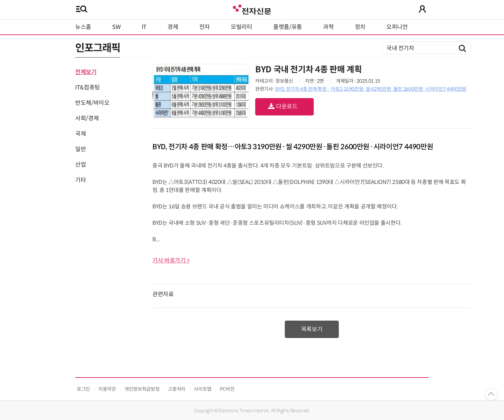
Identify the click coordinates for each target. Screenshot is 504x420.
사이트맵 (203, 389)
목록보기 (312, 329)
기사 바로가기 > (171, 260)
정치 (360, 27)
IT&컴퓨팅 (88, 87)
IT (144, 27)
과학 (328, 27)
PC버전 (227, 389)
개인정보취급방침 (142, 389)
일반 (81, 149)
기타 (81, 180)
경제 (173, 27)
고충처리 (177, 389)
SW (116, 27)
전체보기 (86, 72)
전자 (205, 27)
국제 (81, 134)
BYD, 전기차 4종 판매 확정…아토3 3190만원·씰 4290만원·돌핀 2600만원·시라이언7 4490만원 (371, 89)
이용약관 (107, 389)
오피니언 (397, 27)
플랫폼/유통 (288, 27)
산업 (81, 165)
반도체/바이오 (92, 103)
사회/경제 (87, 118)
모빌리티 (242, 27)
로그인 (83, 389)
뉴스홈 (83, 27)
